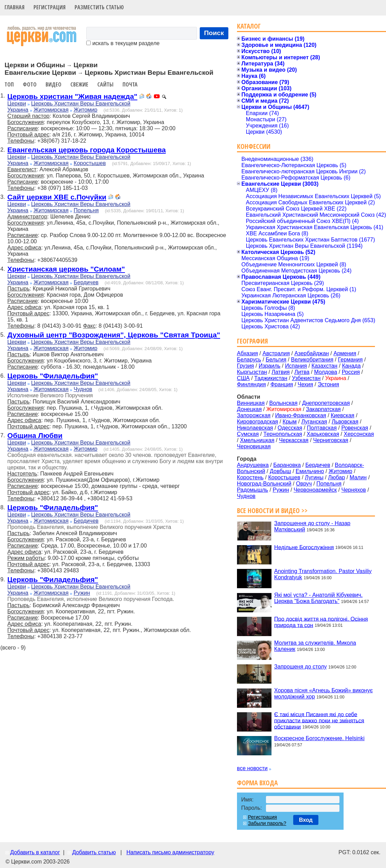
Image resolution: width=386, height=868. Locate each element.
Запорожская (254, 415)
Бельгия (276, 360)
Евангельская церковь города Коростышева (86, 150)
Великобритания (312, 360)
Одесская (290, 428)
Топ (9, 84)
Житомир (86, 110)
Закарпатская (323, 409)
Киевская (343, 415)
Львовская (345, 422)
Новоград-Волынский (264, 484)
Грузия (245, 366)
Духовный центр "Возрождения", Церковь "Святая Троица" (114, 335)
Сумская (248, 434)
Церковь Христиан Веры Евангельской (81, 104)
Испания (296, 366)
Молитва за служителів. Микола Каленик (315, 646)
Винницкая (251, 403)
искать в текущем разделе (123, 43)
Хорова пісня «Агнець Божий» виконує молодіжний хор (324, 693)
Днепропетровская (326, 403)
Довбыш (280, 471)
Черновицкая (254, 446)
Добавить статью (94, 852)
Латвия (280, 372)
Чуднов (83, 389)
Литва (302, 372)
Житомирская (51, 110)
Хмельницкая (257, 440)
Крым (290, 422)
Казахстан (324, 366)
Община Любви (35, 435)
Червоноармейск (315, 490)
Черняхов (354, 490)
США (243, 378)
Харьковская (323, 434)
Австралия (276, 353)
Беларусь (249, 360)
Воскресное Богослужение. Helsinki (319, 738)
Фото (30, 84)
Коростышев (90, 163)
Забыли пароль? (267, 823)
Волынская (284, 403)
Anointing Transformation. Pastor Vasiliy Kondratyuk (323, 574)
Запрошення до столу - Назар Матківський (312, 526)
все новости (252, 768)
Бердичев (86, 282)
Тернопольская (283, 434)
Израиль (270, 366)
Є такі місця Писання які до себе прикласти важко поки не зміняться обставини (319, 720)
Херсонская (359, 434)
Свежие (79, 84)
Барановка (287, 465)
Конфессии (254, 146)
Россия (351, 372)
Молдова (325, 372)
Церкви (17, 104)
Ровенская (355, 428)
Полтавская (322, 428)
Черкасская (294, 440)
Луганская (314, 422)
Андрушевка (253, 465)
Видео (53, 84)
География (253, 341)
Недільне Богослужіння (304, 547)
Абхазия (248, 353)
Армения (345, 353)
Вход (306, 820)
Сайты (105, 84)
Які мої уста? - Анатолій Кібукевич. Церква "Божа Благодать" (318, 598)
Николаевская (255, 428)
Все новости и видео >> (272, 510)
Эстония (328, 384)
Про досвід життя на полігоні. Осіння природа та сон (321, 622)
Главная (14, 7)
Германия (350, 360)
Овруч (304, 484)
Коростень (250, 477)
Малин (358, 477)
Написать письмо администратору (170, 852)
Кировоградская (258, 422)
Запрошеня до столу (300, 667)
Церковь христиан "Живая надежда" (72, 96)
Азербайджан (311, 353)
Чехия (305, 384)
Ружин (82, 593)
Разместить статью (99, 7)
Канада (351, 366)
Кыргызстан (252, 372)
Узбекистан (306, 378)
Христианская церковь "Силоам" (66, 269)
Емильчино (310, 471)
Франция (282, 384)
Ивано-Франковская (301, 415)
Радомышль (253, 490)
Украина (18, 110)
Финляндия (251, 384)
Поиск (214, 33)
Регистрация (50, 7)
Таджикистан (271, 378)
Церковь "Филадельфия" (53, 376)
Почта (130, 84)
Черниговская (331, 440)
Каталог (249, 26)
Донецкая (249, 409)
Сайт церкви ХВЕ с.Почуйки (57, 197)
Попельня (86, 210)
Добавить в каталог (35, 852)
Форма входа (257, 783)
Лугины (314, 477)
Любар (336, 477)
